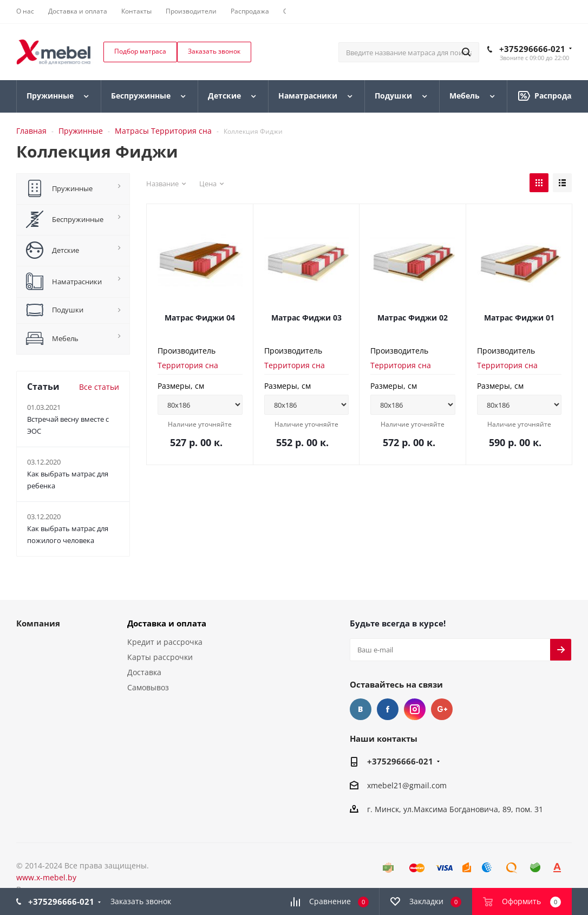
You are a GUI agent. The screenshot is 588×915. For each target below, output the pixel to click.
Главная (31, 131)
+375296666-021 (532, 49)
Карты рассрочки (160, 657)
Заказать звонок (141, 901)
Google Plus (442, 709)
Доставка (144, 672)
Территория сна (188, 365)
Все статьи (99, 387)
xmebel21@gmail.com (407, 785)
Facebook (388, 709)
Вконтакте (361, 709)
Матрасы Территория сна (163, 131)
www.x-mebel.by (46, 877)
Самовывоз (148, 687)
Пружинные (81, 131)
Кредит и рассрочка (165, 642)
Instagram (415, 709)
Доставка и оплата (167, 623)
